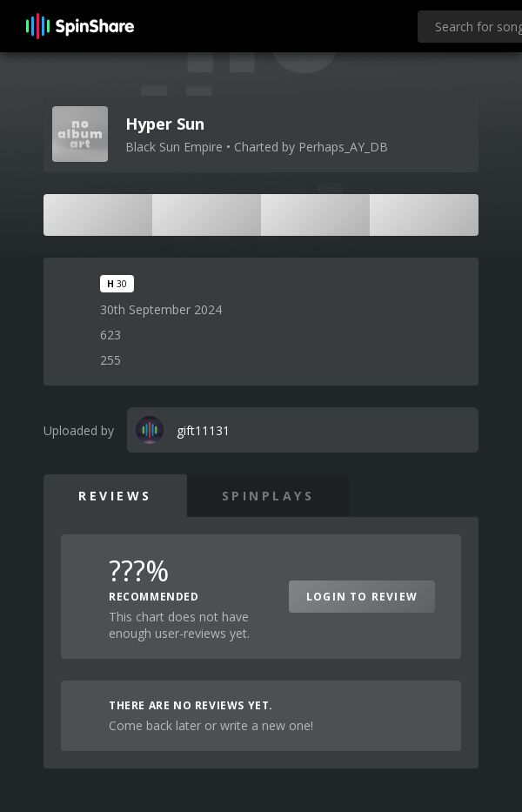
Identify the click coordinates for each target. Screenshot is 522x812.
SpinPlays (268, 496)
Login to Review (362, 597)
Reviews (115, 496)
